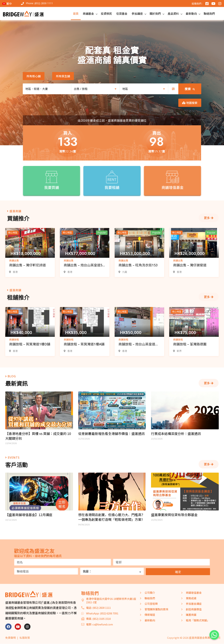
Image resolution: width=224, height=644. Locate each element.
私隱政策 (25, 638)
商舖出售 (14, 260)
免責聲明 (10, 638)
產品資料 (173, 13)
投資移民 (106, 13)
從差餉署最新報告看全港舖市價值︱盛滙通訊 (111, 434)
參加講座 (137, 13)
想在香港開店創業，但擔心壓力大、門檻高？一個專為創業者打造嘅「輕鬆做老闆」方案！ (111, 517)
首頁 (76, 13)
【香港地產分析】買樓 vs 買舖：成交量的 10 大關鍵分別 (38, 436)
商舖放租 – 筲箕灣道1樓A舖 (84, 344)
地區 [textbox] (125, 89)
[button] (34, 76)
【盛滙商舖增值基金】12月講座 (29, 515)
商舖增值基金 (172, 188)
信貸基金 (122, 13)
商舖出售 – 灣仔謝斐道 (190, 265)
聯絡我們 (209, 13)
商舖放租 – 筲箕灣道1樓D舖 (30, 344)
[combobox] (95, 89)
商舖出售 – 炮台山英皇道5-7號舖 (84, 265)
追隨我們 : (197, 4)
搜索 (190, 89)
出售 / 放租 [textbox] (81, 89)
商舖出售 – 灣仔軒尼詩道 (27, 265)
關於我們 (155, 13)
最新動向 (191, 13)
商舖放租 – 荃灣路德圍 (190, 344)
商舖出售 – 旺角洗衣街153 (138, 265)
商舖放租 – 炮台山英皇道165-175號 (137, 344)
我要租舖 (112, 188)
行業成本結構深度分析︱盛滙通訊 (176, 434)
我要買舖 (52, 187)
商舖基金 (88, 13)
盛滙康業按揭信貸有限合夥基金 (174, 515)
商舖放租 (14, 340)
